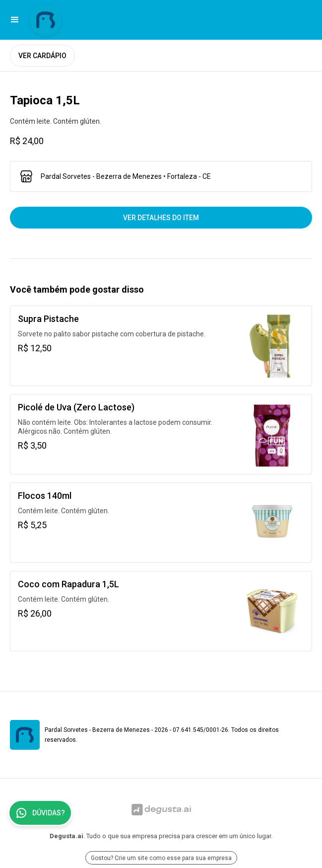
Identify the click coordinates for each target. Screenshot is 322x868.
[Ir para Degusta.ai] (161, 810)
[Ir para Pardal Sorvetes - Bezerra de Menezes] (46, 20)
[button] (15, 20)
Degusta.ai (66, 836)
